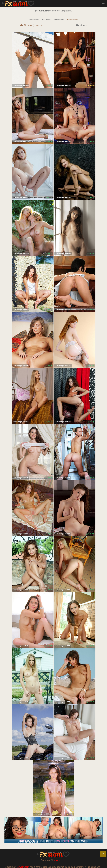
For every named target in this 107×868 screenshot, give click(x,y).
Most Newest (34, 20)
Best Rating (46, 20)
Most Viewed (59, 20)
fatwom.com (60, 860)
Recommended (73, 20)
